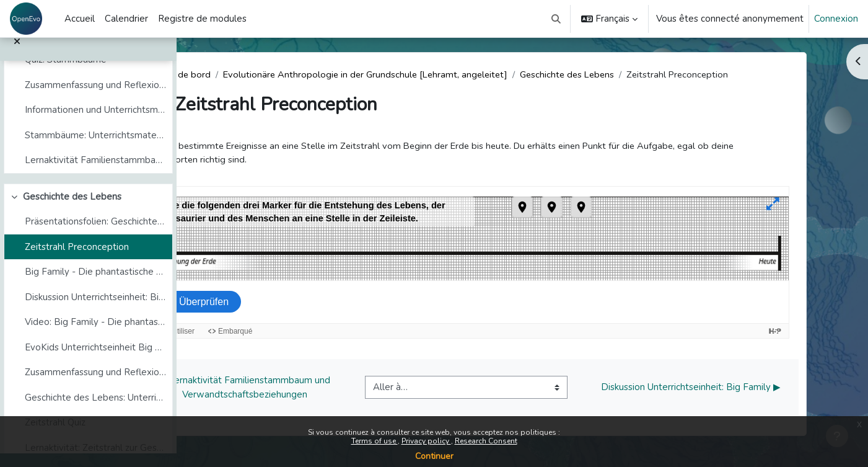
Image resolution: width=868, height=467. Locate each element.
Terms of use (375, 441)
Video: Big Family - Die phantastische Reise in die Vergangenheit (95, 336)
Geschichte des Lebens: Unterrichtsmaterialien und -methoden (95, 411)
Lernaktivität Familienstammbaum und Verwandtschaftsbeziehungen (95, 174)
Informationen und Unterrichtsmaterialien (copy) (95, 123)
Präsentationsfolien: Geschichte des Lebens (95, 235)
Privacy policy (426, 441)
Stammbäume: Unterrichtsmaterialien (95, 149)
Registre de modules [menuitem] (202, 19)
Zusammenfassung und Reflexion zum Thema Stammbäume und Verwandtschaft (95, 99)
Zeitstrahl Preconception (77, 260)
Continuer (434, 456)
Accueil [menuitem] (80, 19)
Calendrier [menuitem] (126, 19)
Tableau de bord (239, 74)
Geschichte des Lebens (72, 210)
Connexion (836, 19)
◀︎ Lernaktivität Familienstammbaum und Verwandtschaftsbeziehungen (307, 389)
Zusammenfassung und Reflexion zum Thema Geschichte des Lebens (95, 386)
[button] (557, 19)
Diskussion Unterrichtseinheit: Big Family (95, 311)
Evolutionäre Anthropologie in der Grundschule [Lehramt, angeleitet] (431, 74)
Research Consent (486, 441)
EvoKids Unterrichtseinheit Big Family (95, 361)
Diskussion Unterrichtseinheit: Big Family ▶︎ (752, 388)
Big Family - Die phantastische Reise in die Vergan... (95, 285)
